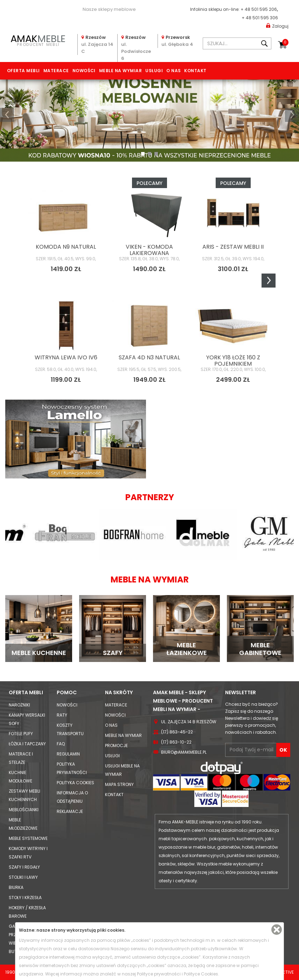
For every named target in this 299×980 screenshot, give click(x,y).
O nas (173, 71)
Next (269, 281)
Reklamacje (70, 811)
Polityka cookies (75, 783)
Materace (56, 71)
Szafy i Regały (24, 867)
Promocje (116, 746)
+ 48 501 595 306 (260, 18)
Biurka (16, 887)
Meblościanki (24, 810)
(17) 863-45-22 (177, 732)
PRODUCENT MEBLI (38, 40)
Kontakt (195, 71)
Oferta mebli (23, 71)
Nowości (84, 71)
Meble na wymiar (120, 71)
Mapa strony (119, 784)
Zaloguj (277, 26)
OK (283, 750)
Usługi (154, 71)
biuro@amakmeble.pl (184, 752)
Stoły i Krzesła (25, 898)
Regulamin (68, 754)
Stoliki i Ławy (23, 877)
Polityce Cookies (201, 974)
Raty (62, 715)
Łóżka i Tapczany (27, 744)
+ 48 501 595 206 (259, 9)
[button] (7, 115)
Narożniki (19, 705)
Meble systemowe (28, 838)
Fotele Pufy (21, 734)
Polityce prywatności (159, 974)
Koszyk (285, 42)
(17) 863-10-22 (176, 742)
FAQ (61, 744)
